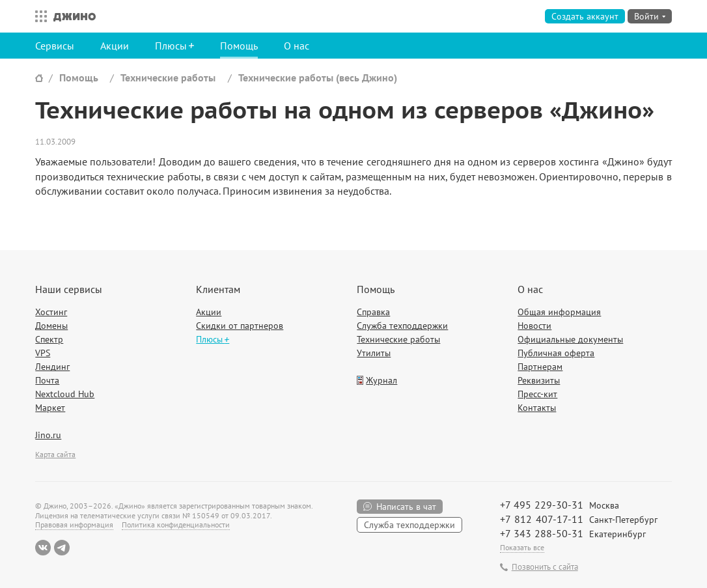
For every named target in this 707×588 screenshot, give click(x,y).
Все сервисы (38, 16)
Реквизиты (539, 380)
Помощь (239, 46)
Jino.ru (48, 435)
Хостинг (51, 312)
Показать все (522, 547)
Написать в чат (406, 507)
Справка (373, 312)
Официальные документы (570, 339)
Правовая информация (74, 525)
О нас (297, 46)
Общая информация (559, 312)
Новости (534, 326)
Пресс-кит (537, 394)
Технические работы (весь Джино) (318, 77)
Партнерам (540, 367)
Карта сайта (55, 454)
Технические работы (168, 77)
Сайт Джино (39, 78)
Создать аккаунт (585, 16)
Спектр (49, 339)
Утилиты (374, 353)
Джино (75, 16)
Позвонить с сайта (545, 567)
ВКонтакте (43, 548)
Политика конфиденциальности (176, 525)
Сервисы (55, 46)
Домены (51, 326)
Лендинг (52, 367)
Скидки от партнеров (240, 326)
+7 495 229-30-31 (542, 505)
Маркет (50, 408)
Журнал (381, 380)
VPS (43, 353)
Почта (47, 380)
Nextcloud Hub (65, 394)
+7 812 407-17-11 (542, 519)
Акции (115, 46)
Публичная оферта (556, 353)
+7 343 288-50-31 (542, 533)
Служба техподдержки (402, 326)
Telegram (62, 548)
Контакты (537, 408)
